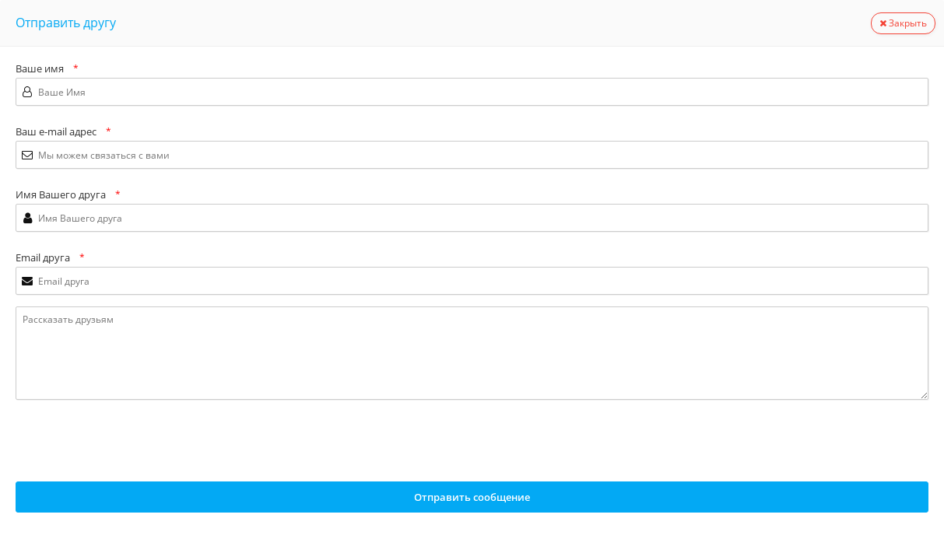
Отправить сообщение (472, 497)
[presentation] (134, 442)
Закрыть (903, 23)
